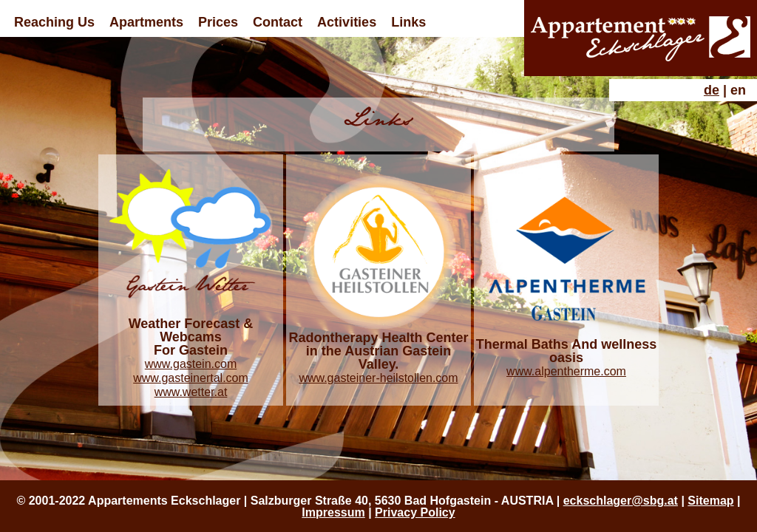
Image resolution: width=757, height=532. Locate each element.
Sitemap (710, 501)
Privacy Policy (415, 512)
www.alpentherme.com (566, 371)
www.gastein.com (191, 364)
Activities (347, 22)
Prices (218, 22)
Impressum (333, 512)
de (712, 90)
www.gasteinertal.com (191, 378)
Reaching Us (54, 22)
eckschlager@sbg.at (621, 501)
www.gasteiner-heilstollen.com (378, 378)
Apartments (146, 22)
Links (408, 22)
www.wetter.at (191, 392)
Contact (278, 22)
